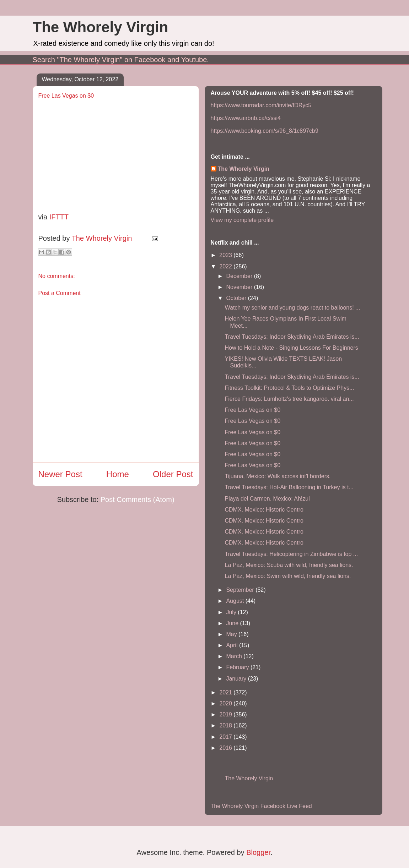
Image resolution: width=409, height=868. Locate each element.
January (237, 679)
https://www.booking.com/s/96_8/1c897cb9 (265, 131)
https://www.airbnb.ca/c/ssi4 (246, 118)
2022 (226, 266)
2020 (226, 703)
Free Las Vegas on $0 (252, 410)
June (233, 623)
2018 (226, 725)
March (235, 656)
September (241, 590)
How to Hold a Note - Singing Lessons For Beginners (291, 348)
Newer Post (60, 474)
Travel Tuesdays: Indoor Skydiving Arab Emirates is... (292, 337)
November (240, 287)
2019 (226, 714)
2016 (226, 748)
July (232, 612)
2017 (226, 737)
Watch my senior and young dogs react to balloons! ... (292, 308)
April (232, 645)
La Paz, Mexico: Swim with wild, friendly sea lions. (288, 576)
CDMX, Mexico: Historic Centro (264, 510)
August (236, 601)
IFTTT (59, 217)
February (238, 667)
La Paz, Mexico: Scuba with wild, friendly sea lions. (289, 565)
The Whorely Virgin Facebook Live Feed (261, 806)
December (240, 276)
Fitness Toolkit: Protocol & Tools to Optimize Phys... (289, 388)
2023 (226, 255)
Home (118, 474)
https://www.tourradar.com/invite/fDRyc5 (261, 105)
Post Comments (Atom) (138, 499)
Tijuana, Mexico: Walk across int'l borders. (278, 476)
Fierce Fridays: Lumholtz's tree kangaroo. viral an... (289, 399)
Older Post (173, 474)
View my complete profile (242, 220)
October (237, 298)
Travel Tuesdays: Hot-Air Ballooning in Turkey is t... (289, 487)
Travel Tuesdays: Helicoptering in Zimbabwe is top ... (291, 554)
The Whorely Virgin (101, 27)
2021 (226, 692)
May (232, 634)
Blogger (258, 852)
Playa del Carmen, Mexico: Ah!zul (267, 499)
